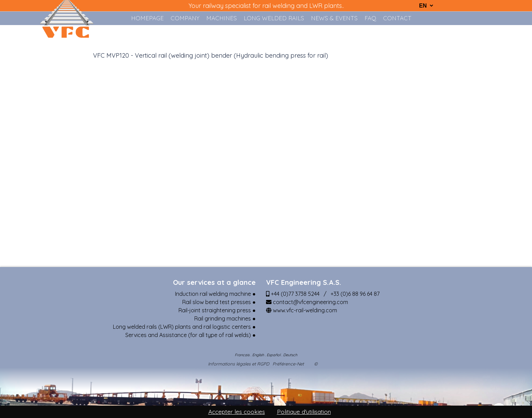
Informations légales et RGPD (239, 364)
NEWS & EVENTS (334, 18)
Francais (242, 355)
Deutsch (290, 355)
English (258, 355)
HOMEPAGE (147, 18)
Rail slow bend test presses (217, 302)
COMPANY (185, 18)
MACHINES (222, 18)
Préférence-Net (288, 364)
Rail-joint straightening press (215, 310)
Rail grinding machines (223, 318)
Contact (397, 18)
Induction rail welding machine (213, 294)
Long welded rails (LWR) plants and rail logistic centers (182, 327)
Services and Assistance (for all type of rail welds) (188, 335)
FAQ (370, 18)
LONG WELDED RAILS (274, 18)
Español (274, 355)
